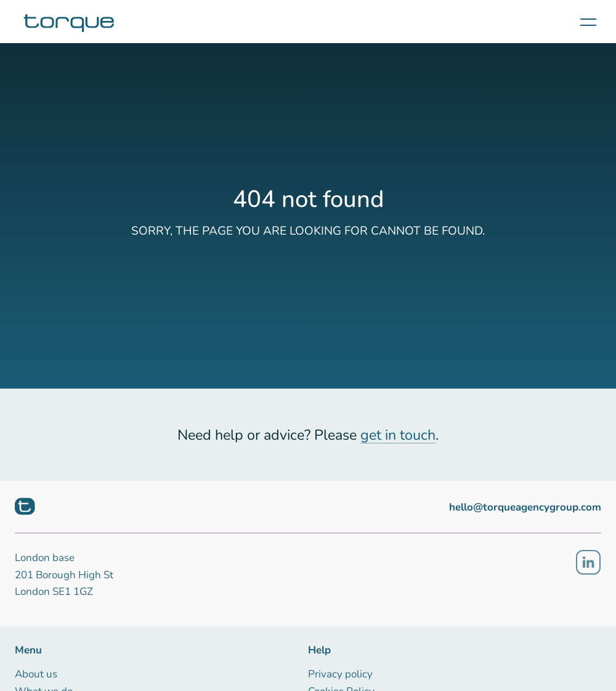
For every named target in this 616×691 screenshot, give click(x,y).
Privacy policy (340, 674)
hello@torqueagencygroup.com (525, 507)
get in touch (398, 435)
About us (36, 674)
